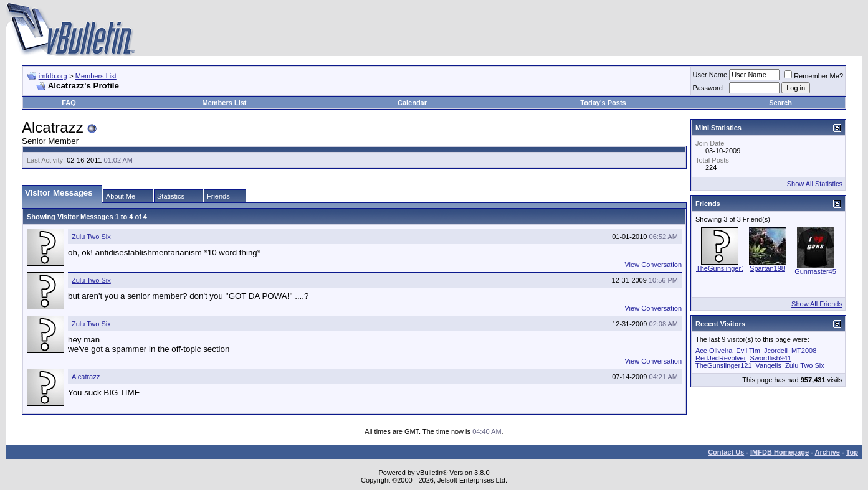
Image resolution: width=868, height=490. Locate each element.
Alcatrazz (86, 377)
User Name (710, 75)
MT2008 (804, 351)
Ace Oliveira (714, 351)
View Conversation (653, 265)
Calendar (412, 103)
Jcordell (776, 351)
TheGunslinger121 (724, 268)
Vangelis (769, 365)
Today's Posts (603, 103)
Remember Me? (813, 76)
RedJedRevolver (721, 358)
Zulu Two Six (91, 237)
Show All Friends (817, 304)
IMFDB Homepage (780, 452)
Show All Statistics (815, 184)
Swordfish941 (770, 358)
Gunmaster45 (815, 271)
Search (780, 103)
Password (708, 88)
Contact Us (726, 452)
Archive (827, 452)
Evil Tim (748, 351)
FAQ (69, 103)
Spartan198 (767, 268)
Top (852, 452)
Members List (96, 76)
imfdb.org (53, 76)
